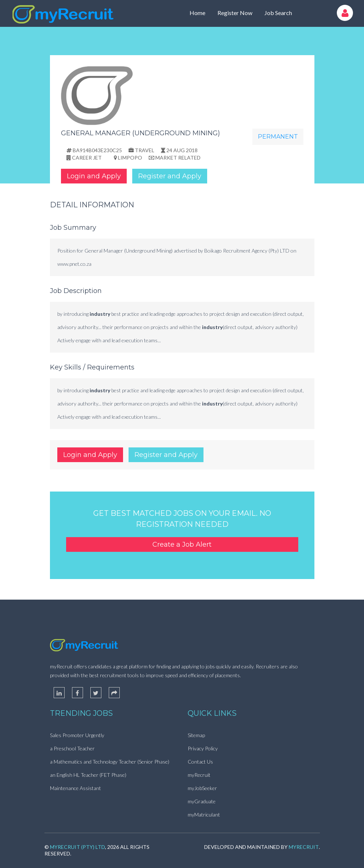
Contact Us (200, 762)
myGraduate (202, 801)
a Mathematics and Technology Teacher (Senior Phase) (110, 762)
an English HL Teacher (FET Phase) (88, 775)
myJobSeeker (202, 788)
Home (197, 13)
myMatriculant (204, 815)
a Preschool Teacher (72, 748)
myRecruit (199, 775)
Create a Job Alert (182, 544)
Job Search (278, 13)
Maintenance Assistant (75, 788)
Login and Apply (94, 176)
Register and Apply (170, 176)
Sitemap (196, 735)
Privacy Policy (203, 748)
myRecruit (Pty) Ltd (78, 847)
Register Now (235, 13)
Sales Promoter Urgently (77, 735)
